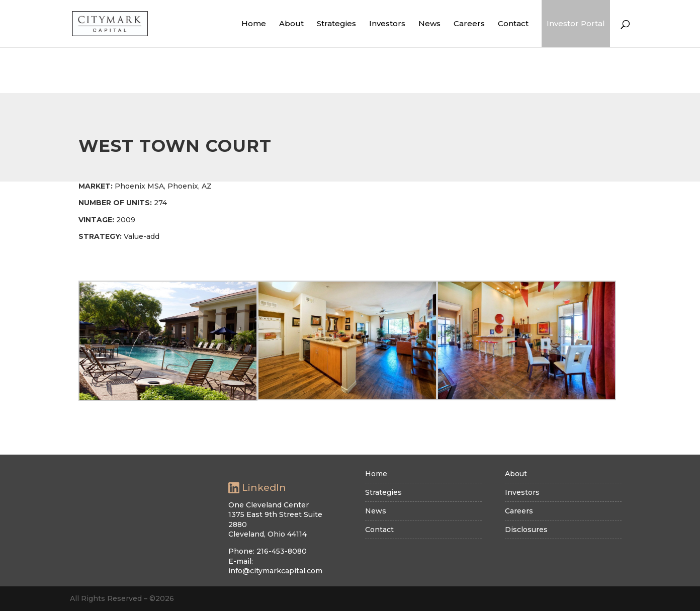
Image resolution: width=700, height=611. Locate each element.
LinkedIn (257, 488)
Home (254, 23)
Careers (469, 23)
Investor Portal (576, 23)
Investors (387, 23)
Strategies (336, 23)
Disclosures (526, 530)
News (429, 23)
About (291, 23)
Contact (513, 23)
